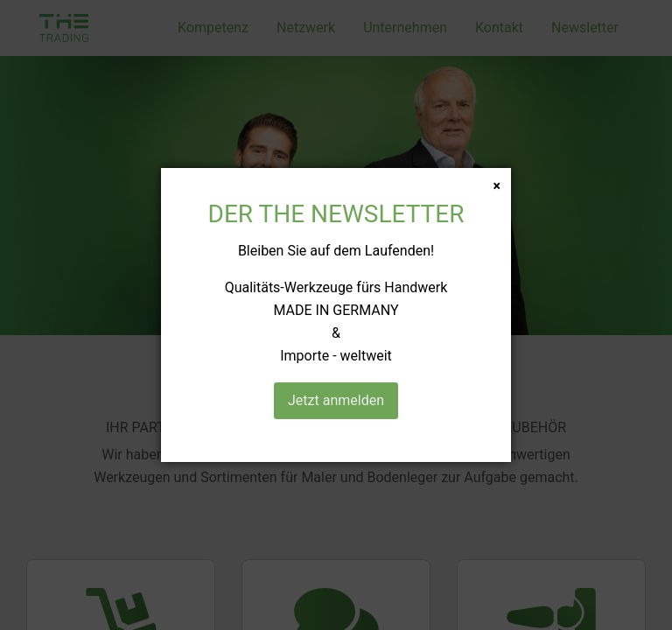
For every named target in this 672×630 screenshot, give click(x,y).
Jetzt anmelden (336, 400)
